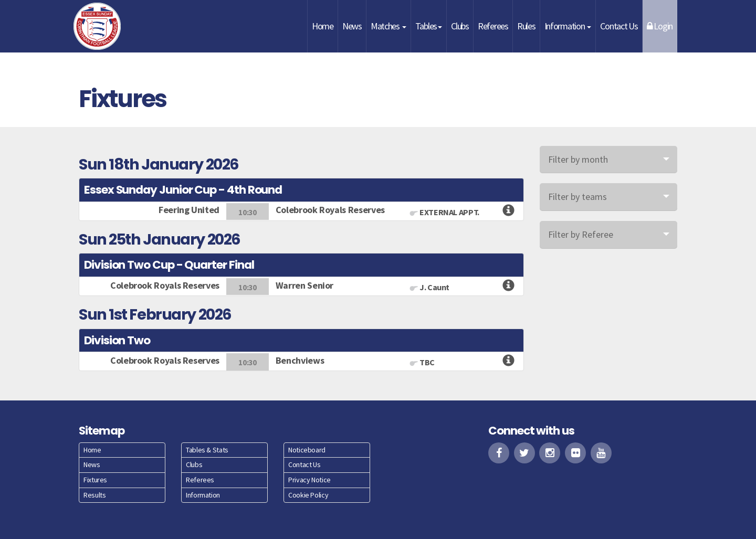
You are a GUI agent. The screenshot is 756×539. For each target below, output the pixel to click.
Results (94, 495)
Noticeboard (307, 450)
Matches (388, 26)
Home (323, 26)
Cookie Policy (308, 495)
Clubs (460, 26)
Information (568, 26)
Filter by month (578, 159)
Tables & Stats (207, 450)
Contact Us (619, 26)
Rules (526, 26)
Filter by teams (577, 197)
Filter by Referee (581, 234)
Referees (493, 26)
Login (660, 26)
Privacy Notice (309, 480)
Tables (429, 26)
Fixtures (95, 480)
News (352, 26)
